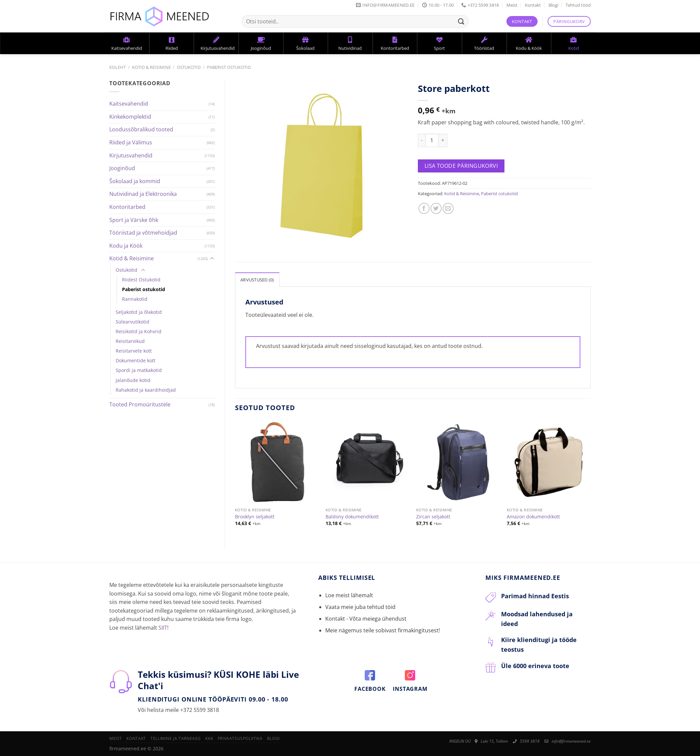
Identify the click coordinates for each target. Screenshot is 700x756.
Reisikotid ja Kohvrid (139, 331)
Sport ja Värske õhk (134, 220)
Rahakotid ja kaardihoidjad (146, 390)
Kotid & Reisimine (151, 67)
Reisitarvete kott (134, 351)
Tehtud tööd (578, 5)
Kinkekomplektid (130, 117)
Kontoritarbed (127, 207)
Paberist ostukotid (229, 67)
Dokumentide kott (136, 360)
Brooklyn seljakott (255, 517)
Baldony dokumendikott (352, 517)
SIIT (163, 628)
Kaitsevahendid (129, 104)
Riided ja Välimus (131, 142)
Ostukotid (189, 67)
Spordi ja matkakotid (139, 370)
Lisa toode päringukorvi (461, 166)
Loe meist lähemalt (349, 595)
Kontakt (533, 5)
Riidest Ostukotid (141, 280)
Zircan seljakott (433, 517)
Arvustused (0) (257, 280)
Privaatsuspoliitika (240, 738)
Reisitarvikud (130, 341)
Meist (512, 5)
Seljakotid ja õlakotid (139, 312)
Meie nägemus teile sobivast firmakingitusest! (383, 630)
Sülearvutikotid (133, 322)
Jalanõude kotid (133, 380)
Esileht (118, 67)
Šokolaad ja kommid (135, 181)
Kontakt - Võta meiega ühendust (366, 619)
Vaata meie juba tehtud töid (360, 607)
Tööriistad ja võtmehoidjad (143, 233)
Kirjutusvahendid (131, 155)
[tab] (257, 279)
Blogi (553, 5)
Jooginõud (122, 168)
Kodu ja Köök (126, 246)
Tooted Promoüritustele (140, 404)
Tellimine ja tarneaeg (176, 738)
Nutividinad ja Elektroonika (143, 194)
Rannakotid (135, 299)
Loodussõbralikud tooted (141, 129)
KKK (209, 738)
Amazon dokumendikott (533, 517)
